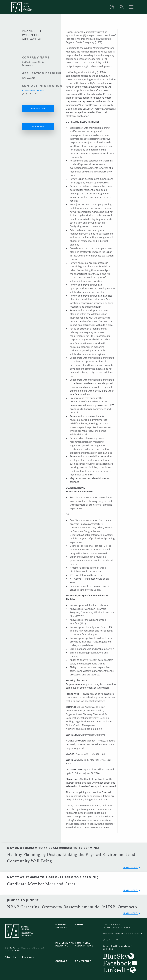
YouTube (126, 946)
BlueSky (115, 946)
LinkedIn (108, 949)
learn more (130, 867)
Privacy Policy (12, 957)
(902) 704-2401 (111, 940)
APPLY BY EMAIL (38, 126)
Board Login (29, 957)
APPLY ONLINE (38, 108)
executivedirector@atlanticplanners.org (124, 933)
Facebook (117, 963)
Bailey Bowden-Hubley (33, 91)
